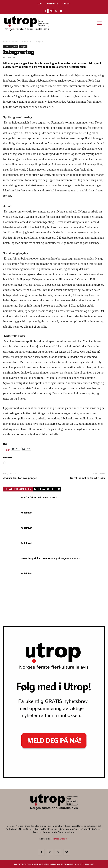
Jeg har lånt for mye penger (20, 478)
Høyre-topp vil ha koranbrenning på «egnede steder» (50, 558)
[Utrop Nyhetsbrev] (54, 777)
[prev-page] (53, 589)
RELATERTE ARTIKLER (18, 489)
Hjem (6, 42)
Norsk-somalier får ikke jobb (88, 478)
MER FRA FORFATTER (47, 489)
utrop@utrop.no (61, 839)
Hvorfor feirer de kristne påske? (39, 497)
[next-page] (58, 589)
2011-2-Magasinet (37, 42)
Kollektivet (26, 513)
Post (7, 449)
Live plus (23, 47)
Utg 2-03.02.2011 (19, 42)
